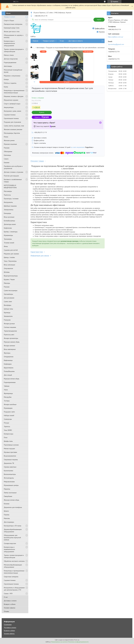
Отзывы (6, 611)
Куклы (6, 87)
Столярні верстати (10, 543)
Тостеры (7, 401)
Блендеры (7, 213)
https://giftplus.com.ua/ (116, 37)
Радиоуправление (10, 62)
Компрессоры (9, 434)
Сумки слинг (8, 302)
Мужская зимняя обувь (12, 342)
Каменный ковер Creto (12, 28)
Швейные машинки (10, 206)
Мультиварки (8, 408)
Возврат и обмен (10, 604)
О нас (6, 597)
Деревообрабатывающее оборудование (13, 531)
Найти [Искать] (99, 20)
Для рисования (9, 298)
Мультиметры (8, 235)
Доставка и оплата (10, 601)
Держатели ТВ (9, 463)
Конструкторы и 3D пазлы (13, 526)
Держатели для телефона (13, 507)
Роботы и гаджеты (10, 83)
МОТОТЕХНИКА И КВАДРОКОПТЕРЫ (10, 186)
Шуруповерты (9, 368)
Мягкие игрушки (9, 449)
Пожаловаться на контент (59, 642)
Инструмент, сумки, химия (12, 111)
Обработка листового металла (14, 561)
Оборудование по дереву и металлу (14, 36)
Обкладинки (8, 151)
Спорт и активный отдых (12, 104)
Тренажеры (8, 239)
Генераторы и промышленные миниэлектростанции (14, 92)
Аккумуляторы (9, 107)
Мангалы (7, 518)
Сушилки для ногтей (11, 250)
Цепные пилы (8, 309)
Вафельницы (8, 360)
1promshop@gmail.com (116, 44)
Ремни (6, 137)
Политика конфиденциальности (78, 642)
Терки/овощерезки (10, 331)
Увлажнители (8, 316)
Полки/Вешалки (9, 371)
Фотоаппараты (9, 478)
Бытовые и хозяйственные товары (13, 181)
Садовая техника (10, 115)
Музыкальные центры (11, 485)
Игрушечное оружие (11, 100)
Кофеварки (8, 364)
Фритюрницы (8, 393)
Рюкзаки (7, 148)
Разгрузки (7, 320)
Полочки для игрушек (11, 176)
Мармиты (7, 489)
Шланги (6, 511)
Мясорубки (8, 397)
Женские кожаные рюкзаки (13, 129)
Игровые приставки (10, 452)
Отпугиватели (8, 268)
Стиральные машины (11, 460)
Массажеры (8, 191)
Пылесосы (7, 195)
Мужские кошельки (10, 144)
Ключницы (7, 155)
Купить (42, 112)
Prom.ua (77, 640)
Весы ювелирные (10, 349)
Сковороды (8, 419)
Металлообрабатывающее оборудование (13, 566)
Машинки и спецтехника (12, 76)
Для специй (8, 375)
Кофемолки (8, 228)
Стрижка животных (10, 467)
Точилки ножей (9, 243)
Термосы (7, 426)
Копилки (7, 504)
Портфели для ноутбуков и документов (13, 167)
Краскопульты (8, 471)
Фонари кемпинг (9, 346)
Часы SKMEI (8, 430)
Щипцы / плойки (9, 257)
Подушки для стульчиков (12, 122)
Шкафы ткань (8, 441)
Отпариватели (9, 357)
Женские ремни (9, 140)
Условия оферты (10, 608)
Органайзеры (8, 294)
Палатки (7, 515)
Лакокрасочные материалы (13, 24)
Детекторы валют (10, 224)
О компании (8, 625)
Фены (6, 246)
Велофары (8, 305)
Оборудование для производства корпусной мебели (12, 538)
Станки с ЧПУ (8, 594)
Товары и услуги (9, 17)
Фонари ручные (9, 324)
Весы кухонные (9, 217)
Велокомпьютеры (10, 474)
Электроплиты (9, 210)
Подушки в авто (9, 412)
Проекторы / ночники (11, 199)
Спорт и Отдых (9, 20)
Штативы (7, 272)
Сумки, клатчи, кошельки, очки (14, 126)
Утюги (6, 390)
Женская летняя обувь (11, 500)
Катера (6, 79)
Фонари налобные (10, 404)
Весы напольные (9, 265)
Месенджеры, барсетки (12, 133)
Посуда (6, 423)
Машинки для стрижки (11, 254)
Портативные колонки (11, 445)
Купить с (42, 117)
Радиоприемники (10, 382)
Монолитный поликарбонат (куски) (13, 71)
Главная (35, 41)
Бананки (7, 163)
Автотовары (8, 66)
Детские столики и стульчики (14, 172)
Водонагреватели (10, 456)
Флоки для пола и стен (12, 32)
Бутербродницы (9, 221)
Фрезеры (7, 353)
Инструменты (8, 202)
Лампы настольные (10, 493)
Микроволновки (9, 482)
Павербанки (8, 496)
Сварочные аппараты (11, 577)
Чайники (7, 386)
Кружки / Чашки (9, 279)
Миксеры (7, 283)
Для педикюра (9, 522)
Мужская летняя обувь (12, 379)
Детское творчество (11, 59)
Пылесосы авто (9, 335)
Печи (6, 438)
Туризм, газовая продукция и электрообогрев (14, 50)
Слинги (6, 159)
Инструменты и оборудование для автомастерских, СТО (14, 589)
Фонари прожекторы (11, 338)
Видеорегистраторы (11, 276)
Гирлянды (7, 313)
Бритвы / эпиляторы (11, 232)
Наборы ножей (9, 415)
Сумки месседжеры (11, 290)
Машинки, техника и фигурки (14, 96)
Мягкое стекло (9, 55)
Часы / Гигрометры (10, 261)
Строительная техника (11, 118)
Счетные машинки (10, 327)
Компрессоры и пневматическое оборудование (9, 43)
